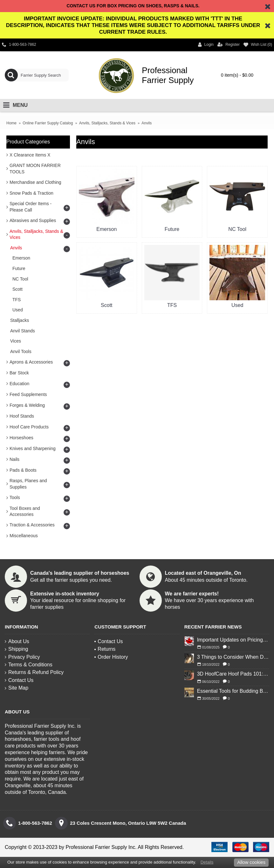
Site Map (17, 688)
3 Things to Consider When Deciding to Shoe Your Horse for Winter (233, 657)
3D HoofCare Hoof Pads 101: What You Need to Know (233, 674)
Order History (111, 657)
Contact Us (19, 680)
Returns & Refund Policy (34, 672)
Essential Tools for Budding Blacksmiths (233, 691)
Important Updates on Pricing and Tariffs (233, 640)
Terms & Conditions (29, 665)
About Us (17, 641)
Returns (105, 649)
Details (207, 862)
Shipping (16, 649)
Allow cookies (251, 862)
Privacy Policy (22, 657)
